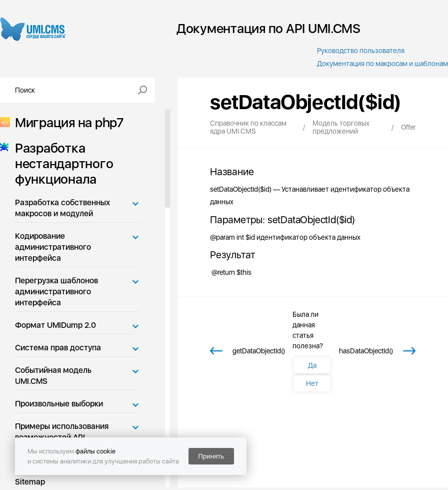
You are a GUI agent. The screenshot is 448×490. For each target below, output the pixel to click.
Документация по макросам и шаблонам (382, 64)
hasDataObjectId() (366, 351)
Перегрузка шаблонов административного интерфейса (56, 292)
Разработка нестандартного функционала (61, 163)
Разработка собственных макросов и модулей (62, 208)
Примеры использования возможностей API (62, 432)
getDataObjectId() (259, 351)
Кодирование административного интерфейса (53, 247)
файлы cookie (95, 451)
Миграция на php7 (66, 122)
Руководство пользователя (361, 51)
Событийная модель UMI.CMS (53, 376)
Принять (211, 456)
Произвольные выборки (59, 404)
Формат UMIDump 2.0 (55, 325)
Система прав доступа (58, 348)
